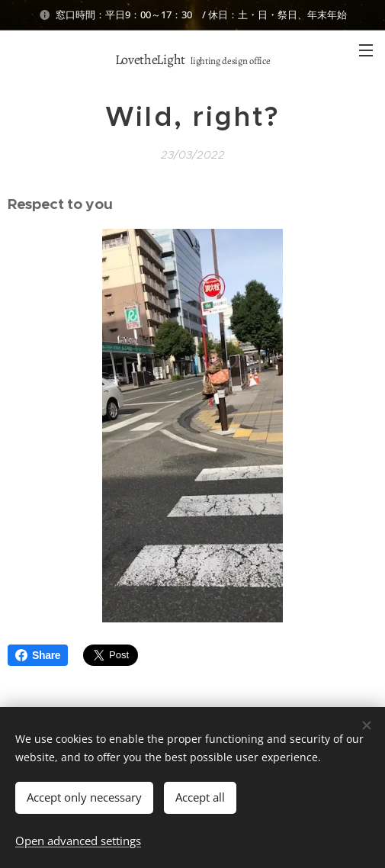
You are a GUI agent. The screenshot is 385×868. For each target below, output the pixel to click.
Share (38, 655)
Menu (366, 50)
